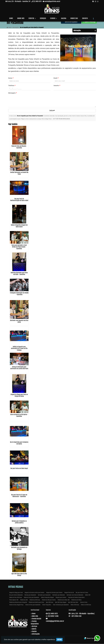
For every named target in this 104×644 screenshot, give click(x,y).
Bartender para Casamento (44, 595)
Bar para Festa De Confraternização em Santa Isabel (19, 200)
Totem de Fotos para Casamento (33, 605)
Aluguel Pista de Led (69, 593)
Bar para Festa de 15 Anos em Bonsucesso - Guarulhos (19, 496)
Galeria (64, 18)
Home (11, 18)
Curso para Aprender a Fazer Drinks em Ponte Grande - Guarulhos (19, 247)
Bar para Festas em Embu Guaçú (19, 469)
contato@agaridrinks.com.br (52, 1)
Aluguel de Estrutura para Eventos (54, 593)
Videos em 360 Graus (86, 605)
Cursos (53, 18)
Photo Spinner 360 (14, 600)
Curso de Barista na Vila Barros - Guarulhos (19, 416)
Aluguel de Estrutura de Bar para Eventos (34, 593)
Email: (56, 78)
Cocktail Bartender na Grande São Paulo (19, 173)
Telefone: (12, 86)
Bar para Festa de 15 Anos (82, 593)
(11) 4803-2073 (37, 1)
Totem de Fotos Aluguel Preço (16, 605)
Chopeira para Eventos (61, 598)
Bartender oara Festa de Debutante (75, 595)
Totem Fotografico (47, 605)
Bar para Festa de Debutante (16, 595)
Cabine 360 (88, 595)
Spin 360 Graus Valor (73, 602)
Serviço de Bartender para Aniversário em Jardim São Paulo (19, 368)
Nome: (11, 78)
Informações (36, 634)
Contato (85, 18)
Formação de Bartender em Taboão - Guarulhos (19, 294)
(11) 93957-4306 (53, 616)
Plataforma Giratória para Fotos (36, 602)
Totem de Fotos (84, 602)
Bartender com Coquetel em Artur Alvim (19, 321)
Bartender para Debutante (59, 595)
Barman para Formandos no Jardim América (19, 522)
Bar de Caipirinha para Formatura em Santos (19, 443)
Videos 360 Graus (75, 605)
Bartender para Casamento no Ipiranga (19, 548)
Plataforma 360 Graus (35, 600)
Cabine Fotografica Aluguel (47, 598)
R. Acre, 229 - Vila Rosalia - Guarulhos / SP (19, 1)
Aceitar (59, 640)
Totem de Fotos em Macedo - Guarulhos (19, 147)
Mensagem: (12, 93)
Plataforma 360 (24, 600)
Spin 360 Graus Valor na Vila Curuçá (19, 575)
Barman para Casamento (30, 595)
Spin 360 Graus (50, 602)
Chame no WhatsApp (89, 22)
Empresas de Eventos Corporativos (76, 598)
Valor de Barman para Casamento (61, 605)
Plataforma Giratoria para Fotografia (18, 602)
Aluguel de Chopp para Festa (16, 593)
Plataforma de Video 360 (64, 600)
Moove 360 (74, 18)
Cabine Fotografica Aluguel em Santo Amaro (19, 226)
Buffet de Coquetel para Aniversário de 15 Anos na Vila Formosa (19, 349)
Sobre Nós (21, 18)
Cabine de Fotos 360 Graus (16, 598)
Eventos (32, 18)
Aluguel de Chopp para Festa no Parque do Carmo (19, 395)
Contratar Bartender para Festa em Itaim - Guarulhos (19, 274)
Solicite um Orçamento (71, 22)
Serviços (43, 18)
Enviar (52, 111)
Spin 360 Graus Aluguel (61, 602)
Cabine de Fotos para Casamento (31, 598)
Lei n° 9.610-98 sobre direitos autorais (61, 119)
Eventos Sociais (37, 619)
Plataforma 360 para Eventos (49, 600)
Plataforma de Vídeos (76, 600)
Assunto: (57, 86)
